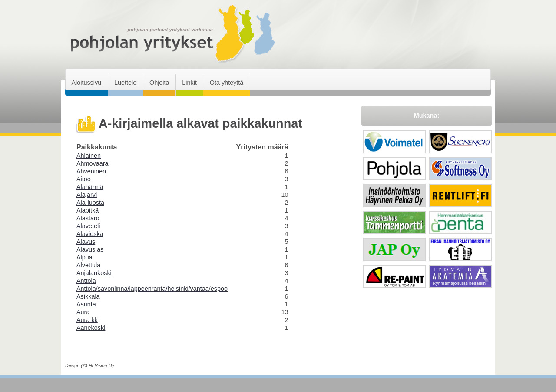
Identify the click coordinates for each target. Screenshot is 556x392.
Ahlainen (89, 156)
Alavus (86, 242)
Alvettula (88, 265)
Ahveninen (91, 171)
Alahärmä (90, 187)
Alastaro (88, 218)
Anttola (86, 281)
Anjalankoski (94, 273)
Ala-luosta (90, 203)
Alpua (84, 257)
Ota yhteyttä (227, 83)
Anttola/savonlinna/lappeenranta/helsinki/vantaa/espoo (152, 289)
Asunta (86, 304)
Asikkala (88, 296)
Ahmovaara (93, 163)
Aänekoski (91, 328)
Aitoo (84, 179)
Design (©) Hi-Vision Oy (90, 365)
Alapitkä (88, 210)
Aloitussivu (86, 83)
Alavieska (90, 234)
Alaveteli (88, 226)
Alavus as (90, 249)
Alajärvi (87, 195)
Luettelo (125, 83)
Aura (83, 312)
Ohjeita (159, 83)
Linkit (189, 83)
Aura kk (87, 320)
